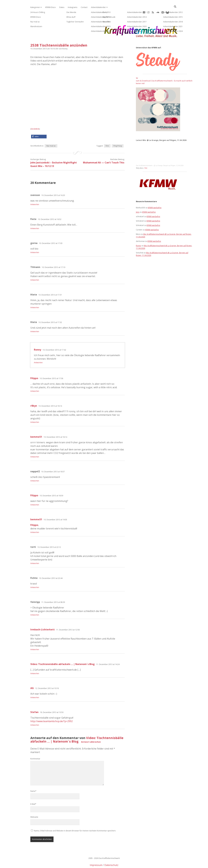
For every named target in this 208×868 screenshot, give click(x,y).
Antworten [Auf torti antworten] (35, 554)
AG (32, 679)
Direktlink (35, 119)
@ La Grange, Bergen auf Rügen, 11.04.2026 (169, 156)
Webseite (34, 808)
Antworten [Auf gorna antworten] (35, 243)
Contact (83, 7)
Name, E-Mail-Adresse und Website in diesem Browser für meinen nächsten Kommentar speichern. (75, 821)
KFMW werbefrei (155, 198)
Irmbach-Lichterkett (43, 620)
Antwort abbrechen (91, 732)
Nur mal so (51, 136)
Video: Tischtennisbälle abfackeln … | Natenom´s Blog (63, 655)
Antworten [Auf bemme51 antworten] (35, 447)
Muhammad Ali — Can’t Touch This (104, 153)
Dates (61, 7)
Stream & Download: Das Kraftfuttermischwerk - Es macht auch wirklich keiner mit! (164, 71)
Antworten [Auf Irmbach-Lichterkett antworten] (35, 640)
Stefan (34, 703)
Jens (138, 203)
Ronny (38, 340)
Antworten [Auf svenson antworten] (35, 195)
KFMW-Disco (50, 7)
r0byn (34, 396)
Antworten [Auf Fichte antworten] (35, 578)
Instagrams (72, 7)
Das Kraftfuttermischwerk (144, 156)
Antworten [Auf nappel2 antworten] (35, 471)
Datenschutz (111, 856)
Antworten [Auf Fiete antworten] (35, 219)
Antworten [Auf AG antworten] (35, 688)
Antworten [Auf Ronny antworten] (38, 353)
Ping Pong (118, 136)
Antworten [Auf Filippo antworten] (35, 382)
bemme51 (36, 427)
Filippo (34, 369)
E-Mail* (33, 795)
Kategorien (35, 7)
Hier (146, 159)
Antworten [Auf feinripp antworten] (35, 605)
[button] (39, 127)
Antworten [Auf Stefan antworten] (35, 716)
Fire (107, 136)
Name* (33, 782)
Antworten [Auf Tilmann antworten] (35, 271)
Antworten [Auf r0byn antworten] (35, 413)
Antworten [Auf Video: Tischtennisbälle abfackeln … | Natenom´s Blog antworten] (35, 664)
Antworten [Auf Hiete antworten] (35, 298)
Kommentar (35, 749)
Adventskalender (97, 7)
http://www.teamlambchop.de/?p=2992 (52, 712)
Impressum (96, 856)
